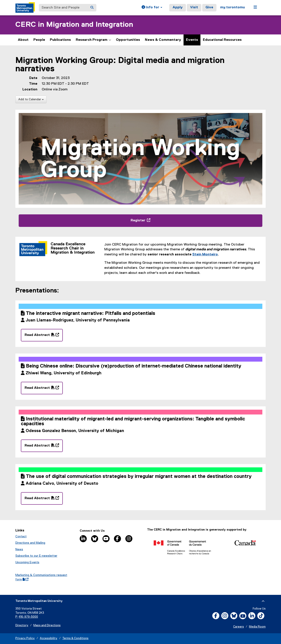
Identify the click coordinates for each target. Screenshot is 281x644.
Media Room (257, 627)
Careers (239, 627)
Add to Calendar (31, 99)
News (19, 549)
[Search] (92, 8)
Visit (194, 7)
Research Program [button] (93, 40)
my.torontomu (232, 7)
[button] (152, 8)
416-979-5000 (28, 617)
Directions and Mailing (30, 543)
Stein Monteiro (205, 255)
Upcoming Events (27, 562)
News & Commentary (163, 40)
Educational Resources (222, 40)
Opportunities (128, 40)
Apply (178, 7)
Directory (22, 625)
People (39, 40)
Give (209, 7)
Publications (60, 40)
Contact (21, 536)
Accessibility (49, 638)
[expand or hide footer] (263, 601)
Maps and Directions (47, 625)
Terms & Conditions (75, 638)
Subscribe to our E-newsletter (36, 556)
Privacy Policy (25, 638)
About (23, 40)
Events (192, 40)
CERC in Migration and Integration (74, 25)
